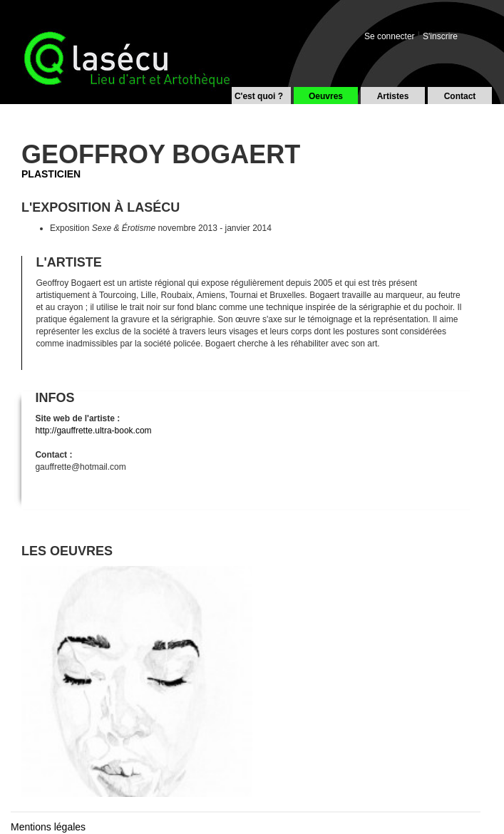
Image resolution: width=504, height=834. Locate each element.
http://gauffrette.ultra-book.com (93, 431)
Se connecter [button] (390, 36)
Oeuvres (326, 96)
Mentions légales (48, 827)
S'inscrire (440, 36)
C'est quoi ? (259, 96)
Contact (460, 96)
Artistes (393, 96)
